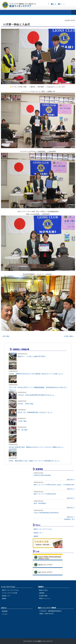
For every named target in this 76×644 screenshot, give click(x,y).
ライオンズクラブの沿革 (10, 593)
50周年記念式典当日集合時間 (42, 475)
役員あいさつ (38, 533)
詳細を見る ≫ (71, 480)
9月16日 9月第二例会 (25, 404)
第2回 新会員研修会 (40, 503)
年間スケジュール (45, 598)
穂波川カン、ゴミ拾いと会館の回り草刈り (32, 356)
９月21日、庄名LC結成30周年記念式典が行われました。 (37, 395)
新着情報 (5, 611)
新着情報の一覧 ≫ (70, 519)
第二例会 (6, 336)
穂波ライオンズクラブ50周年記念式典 (45, 494)
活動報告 (42, 593)
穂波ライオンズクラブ (45, 641)
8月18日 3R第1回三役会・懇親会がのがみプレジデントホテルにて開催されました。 (37, 447)
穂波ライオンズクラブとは (43, 529)
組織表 (36, 536)
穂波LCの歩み (43, 590)
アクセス (5, 614)
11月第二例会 (68, 336)
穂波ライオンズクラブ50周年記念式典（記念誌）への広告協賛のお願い (54, 485)
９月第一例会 (22, 421)
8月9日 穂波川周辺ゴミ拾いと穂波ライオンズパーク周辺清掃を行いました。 (35, 461)
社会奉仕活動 (43, 596)
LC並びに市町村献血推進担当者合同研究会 (46, 513)
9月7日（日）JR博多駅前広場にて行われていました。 (36, 412)
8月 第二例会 (22, 430)
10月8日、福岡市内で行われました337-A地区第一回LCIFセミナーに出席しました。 (37, 374)
